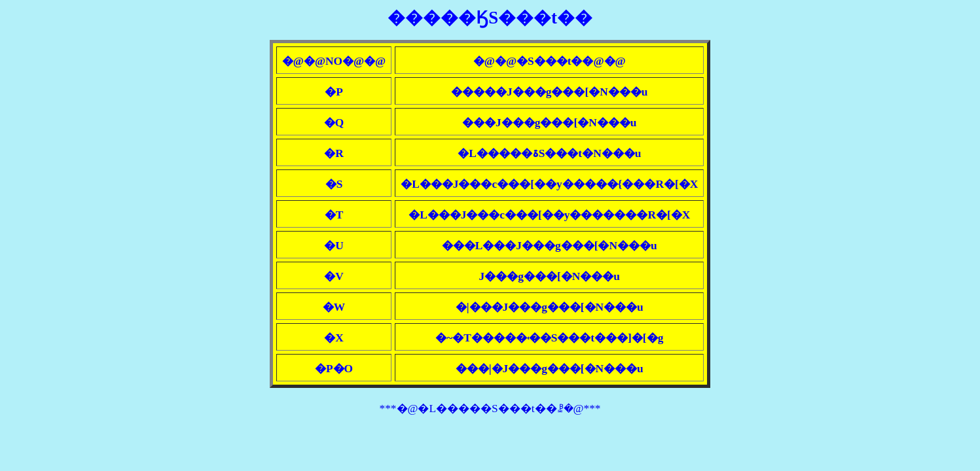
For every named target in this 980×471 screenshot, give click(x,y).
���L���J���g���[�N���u (550, 246)
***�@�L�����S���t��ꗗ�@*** (490, 409)
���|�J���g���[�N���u (550, 369)
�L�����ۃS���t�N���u (549, 153)
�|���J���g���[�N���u (550, 307)
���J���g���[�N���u (549, 123)
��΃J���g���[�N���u (550, 276)
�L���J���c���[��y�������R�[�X (549, 215)
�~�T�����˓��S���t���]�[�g (549, 338)
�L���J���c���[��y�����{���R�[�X (549, 184)
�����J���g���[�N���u (549, 92)
